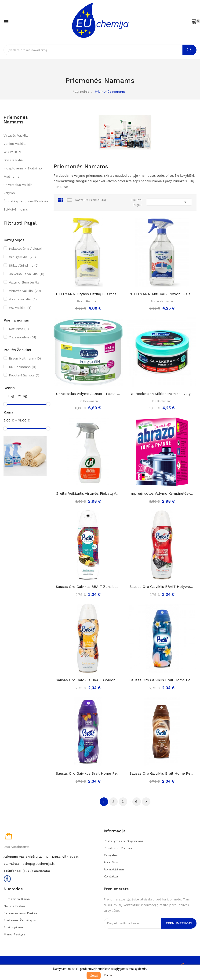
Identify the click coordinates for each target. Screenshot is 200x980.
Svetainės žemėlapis (20, 920)
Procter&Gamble (24, 375)
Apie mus (111, 862)
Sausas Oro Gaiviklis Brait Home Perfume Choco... (162, 773)
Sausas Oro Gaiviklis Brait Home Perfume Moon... (88, 773)
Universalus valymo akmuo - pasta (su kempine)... (88, 394)
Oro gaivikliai (13, 160)
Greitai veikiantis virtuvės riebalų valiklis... (88, 494)
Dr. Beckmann (23, 367)
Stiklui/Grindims (16, 209)
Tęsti (146, 802)
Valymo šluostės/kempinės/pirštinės (25, 197)
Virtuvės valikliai (16, 135)
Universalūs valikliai (18, 185)
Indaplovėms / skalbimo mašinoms (23, 172)
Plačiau (108, 975)
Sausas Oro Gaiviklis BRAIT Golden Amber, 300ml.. (88, 680)
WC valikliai (12, 152)
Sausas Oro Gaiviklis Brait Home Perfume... (162, 680)
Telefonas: (12, 871)
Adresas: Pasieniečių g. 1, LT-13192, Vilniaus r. (41, 857)
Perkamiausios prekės (20, 913)
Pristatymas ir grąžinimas (124, 841)
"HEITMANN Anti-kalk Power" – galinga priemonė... (162, 294)
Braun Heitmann (25, 358)
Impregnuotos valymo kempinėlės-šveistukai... (162, 494)
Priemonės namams (16, 120)
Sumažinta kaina (17, 899)
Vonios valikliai (15, 144)
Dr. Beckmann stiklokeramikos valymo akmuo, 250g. (162, 394)
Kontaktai (111, 876)
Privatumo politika (118, 848)
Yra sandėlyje (22, 337)
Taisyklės (111, 855)
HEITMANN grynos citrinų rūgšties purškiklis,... (88, 294)
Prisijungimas (13, 927)
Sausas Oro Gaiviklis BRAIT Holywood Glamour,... (162, 587)
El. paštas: (12, 864)
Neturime (19, 329)
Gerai (94, 975)
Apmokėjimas (114, 869)
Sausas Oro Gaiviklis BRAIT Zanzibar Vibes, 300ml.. (88, 587)
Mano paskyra (14, 934)
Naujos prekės (15, 906)
